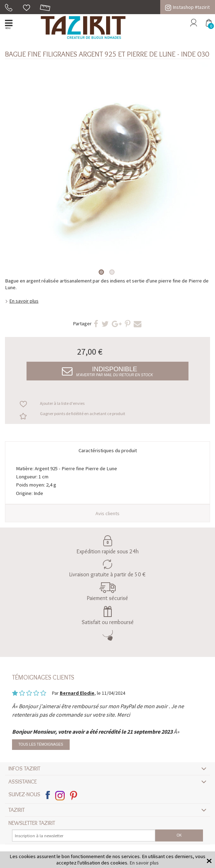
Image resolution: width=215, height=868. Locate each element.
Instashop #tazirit (187, 7)
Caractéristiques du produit (108, 450)
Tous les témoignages (41, 744)
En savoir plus (24, 301)
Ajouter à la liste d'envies (62, 403)
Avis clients (107, 513)
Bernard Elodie (77, 693)
